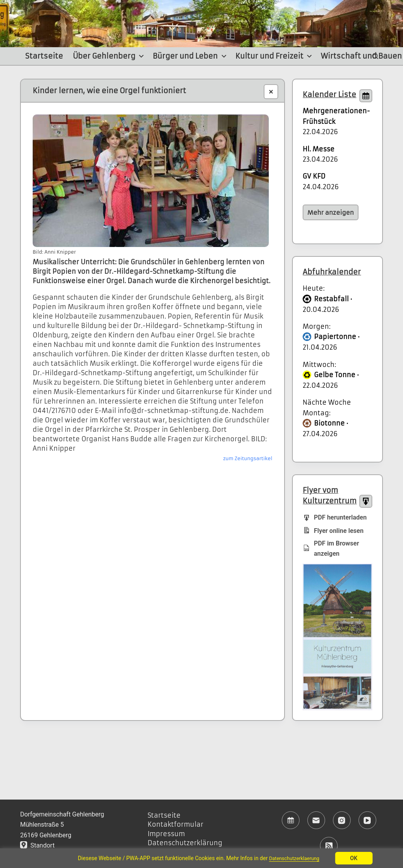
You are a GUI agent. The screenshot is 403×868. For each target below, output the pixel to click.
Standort (37, 845)
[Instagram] (342, 820)
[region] (201, 858)
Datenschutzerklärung (185, 843)
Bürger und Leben (191, 56)
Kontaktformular (176, 824)
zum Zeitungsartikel (248, 458)
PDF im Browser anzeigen (331, 548)
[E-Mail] (316, 820)
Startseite (44, 56)
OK (357, 858)
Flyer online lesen (333, 530)
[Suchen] (375, 56)
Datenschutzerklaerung (294, 858)
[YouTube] (367, 820)
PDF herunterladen (335, 517)
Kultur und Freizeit (275, 56)
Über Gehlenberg (110, 56)
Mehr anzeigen (331, 213)
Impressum (166, 834)
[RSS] (329, 846)
